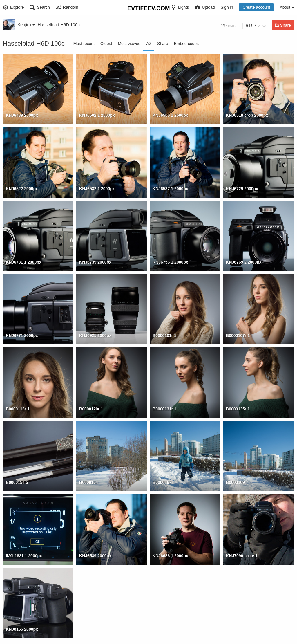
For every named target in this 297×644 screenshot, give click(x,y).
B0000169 (235, 482)
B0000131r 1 (164, 409)
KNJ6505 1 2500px (170, 115)
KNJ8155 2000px (22, 629)
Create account (256, 7)
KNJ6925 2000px (95, 335)
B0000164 (89, 482)
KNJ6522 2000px (22, 189)
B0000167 (162, 482)
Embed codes (186, 44)
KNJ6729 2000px (242, 189)
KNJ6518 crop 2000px (247, 115)
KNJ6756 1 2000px (170, 262)
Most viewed (129, 44)
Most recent (84, 44)
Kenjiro (26, 25)
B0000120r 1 (91, 409)
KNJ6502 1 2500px (97, 115)
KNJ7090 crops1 (242, 556)
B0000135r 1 (238, 409)
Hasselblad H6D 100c (59, 25)
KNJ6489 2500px (22, 115)
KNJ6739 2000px (95, 262)
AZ (149, 44)
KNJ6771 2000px (22, 335)
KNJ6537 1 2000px (170, 189)
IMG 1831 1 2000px (24, 556)
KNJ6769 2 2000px (244, 262)
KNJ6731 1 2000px (24, 262)
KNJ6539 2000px (95, 556)
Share (163, 44)
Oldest (106, 44)
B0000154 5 (17, 482)
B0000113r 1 (18, 409)
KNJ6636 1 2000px (170, 556)
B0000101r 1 (164, 335)
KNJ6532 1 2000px (97, 189)
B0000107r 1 (238, 335)
